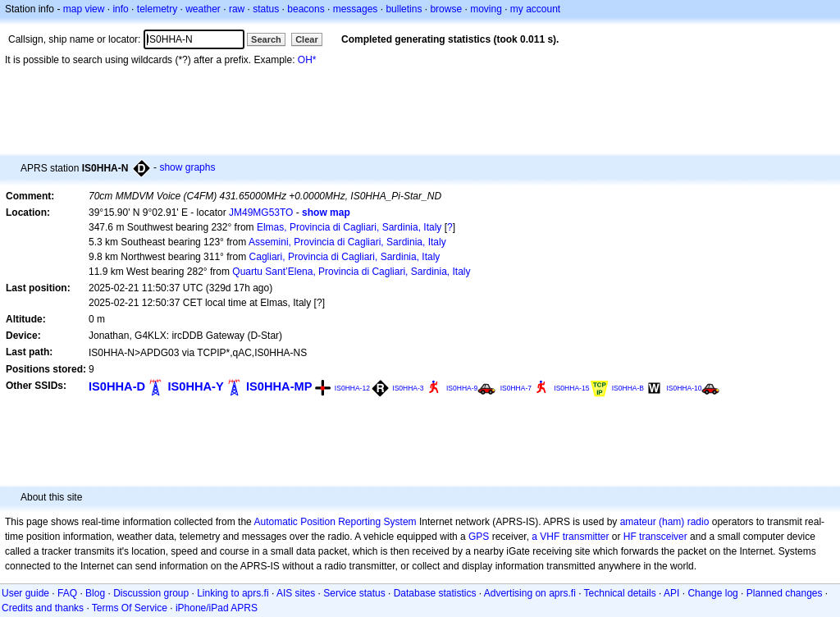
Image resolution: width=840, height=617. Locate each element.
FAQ (67, 593)
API (671, 593)
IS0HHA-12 (352, 388)
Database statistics (435, 593)
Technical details (620, 593)
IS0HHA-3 (408, 388)
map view (84, 9)
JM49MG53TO (261, 213)
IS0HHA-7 (516, 388)
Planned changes (785, 593)
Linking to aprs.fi (233, 593)
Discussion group (151, 593)
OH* (307, 60)
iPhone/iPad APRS (217, 608)
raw (237, 9)
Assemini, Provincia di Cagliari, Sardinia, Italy (347, 242)
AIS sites (296, 593)
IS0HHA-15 (571, 388)
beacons (306, 9)
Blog (95, 593)
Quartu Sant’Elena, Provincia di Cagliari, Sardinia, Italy (351, 272)
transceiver (663, 537)
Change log (712, 593)
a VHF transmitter (570, 537)
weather (203, 9)
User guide (25, 593)
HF (630, 537)
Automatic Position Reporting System (335, 522)
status (266, 9)
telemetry (157, 9)
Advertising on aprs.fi (530, 593)
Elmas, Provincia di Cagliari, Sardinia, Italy (349, 227)
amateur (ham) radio (665, 522)
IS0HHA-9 (462, 388)
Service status (354, 593)
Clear (307, 39)
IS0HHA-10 (684, 388)
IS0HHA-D (117, 386)
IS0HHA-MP (279, 386)
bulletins (404, 9)
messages (356, 9)
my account (535, 9)
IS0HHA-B (628, 388)
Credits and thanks (43, 608)
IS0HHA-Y (195, 386)
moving (486, 9)
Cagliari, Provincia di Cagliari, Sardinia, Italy (345, 257)
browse (446, 9)
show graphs (187, 167)
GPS (479, 537)
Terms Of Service (130, 608)
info (120, 9)
